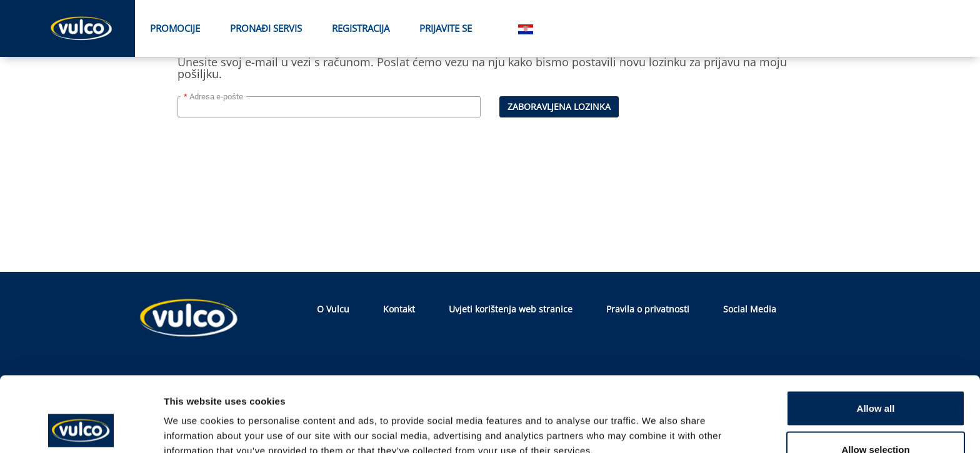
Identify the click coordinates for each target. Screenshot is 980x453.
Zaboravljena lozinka (559, 107)
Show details (656, 421)
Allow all (876, 338)
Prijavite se (446, 28)
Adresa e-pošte (216, 97)
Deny (876, 420)
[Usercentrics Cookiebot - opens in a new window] (81, 429)
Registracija (361, 28)
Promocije (175, 28)
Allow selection (875, 379)
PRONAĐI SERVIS (266, 28)
